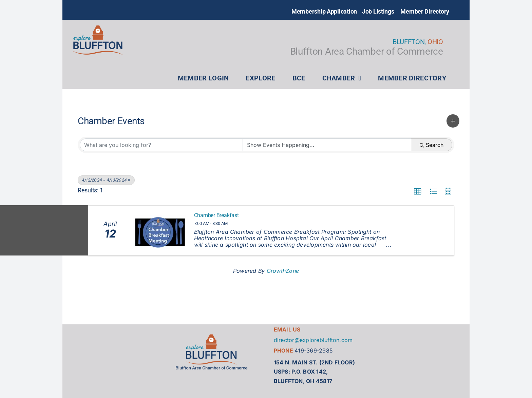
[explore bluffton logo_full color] (98, 28)
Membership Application (324, 11)
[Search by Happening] (327, 145)
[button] (453, 121)
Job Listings (378, 11)
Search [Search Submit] (432, 145)
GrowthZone (283, 271)
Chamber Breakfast (216, 215)
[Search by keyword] (161, 145)
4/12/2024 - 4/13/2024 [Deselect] (106, 180)
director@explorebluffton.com (313, 340)
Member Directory (425, 11)
